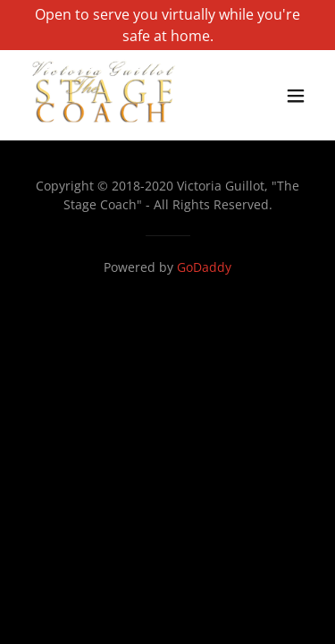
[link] (104, 123)
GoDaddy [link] (204, 267)
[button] (296, 96)
